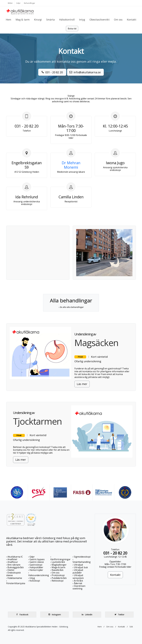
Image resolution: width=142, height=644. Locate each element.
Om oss (110, 627)
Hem (100, 627)
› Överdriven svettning (79, 587)
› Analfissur (12, 562)
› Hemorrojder (36, 570)
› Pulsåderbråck (59, 578)
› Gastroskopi (35, 565)
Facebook (22, 614)
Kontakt (115, 575)
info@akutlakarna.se (85, 72)
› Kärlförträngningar (60, 558)
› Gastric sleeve (36, 562)
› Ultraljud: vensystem (78, 577)
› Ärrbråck (78, 581)
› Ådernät (77, 583)
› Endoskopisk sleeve (14, 574)
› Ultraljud (78, 565)
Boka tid (72, 29)
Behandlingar (30, 3)
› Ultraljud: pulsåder (78, 571)
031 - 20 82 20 (52, 72)
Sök (131, 627)
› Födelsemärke (14, 578)
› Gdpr (31, 557)
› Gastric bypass (36, 559)
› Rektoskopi (57, 581)
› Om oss (55, 573)
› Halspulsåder (36, 567)
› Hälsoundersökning (39, 574)
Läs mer (82, 384)
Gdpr (18, 3)
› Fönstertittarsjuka (16, 582)
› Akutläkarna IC (15, 557)
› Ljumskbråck (58, 562)
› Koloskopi (34, 581)
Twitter (119, 614)
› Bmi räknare (13, 565)
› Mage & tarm (58, 567)
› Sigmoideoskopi (82, 557)
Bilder (10, 3)
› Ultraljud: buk (80, 567)
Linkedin (87, 614)
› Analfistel (12, 559)
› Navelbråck (57, 570)
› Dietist (10, 570)
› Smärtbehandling (82, 561)
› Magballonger (58, 565)
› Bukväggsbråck (15, 567)
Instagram (55, 614)
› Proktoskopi (57, 575)
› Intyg (32, 578)
